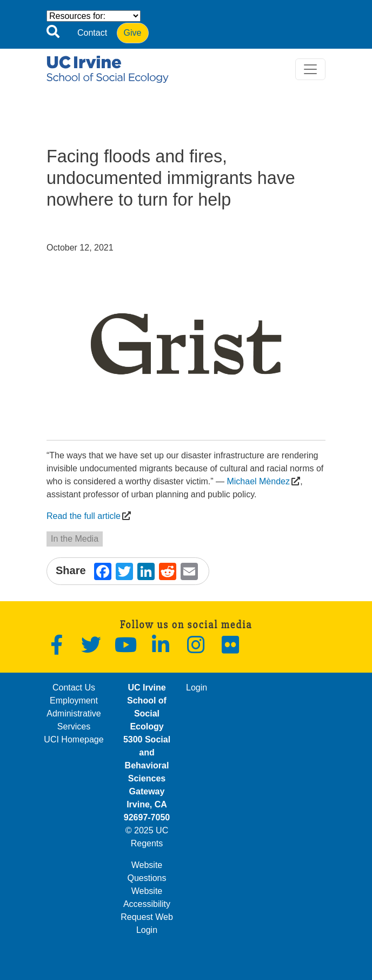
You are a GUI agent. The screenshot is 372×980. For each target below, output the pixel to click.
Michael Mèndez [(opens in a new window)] (258, 481)
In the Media (75, 539)
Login (197, 688)
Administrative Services (74, 720)
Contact (92, 33)
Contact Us (74, 688)
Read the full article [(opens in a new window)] (84, 516)
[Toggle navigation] (310, 69)
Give (133, 33)
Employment (74, 701)
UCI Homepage (74, 739)
